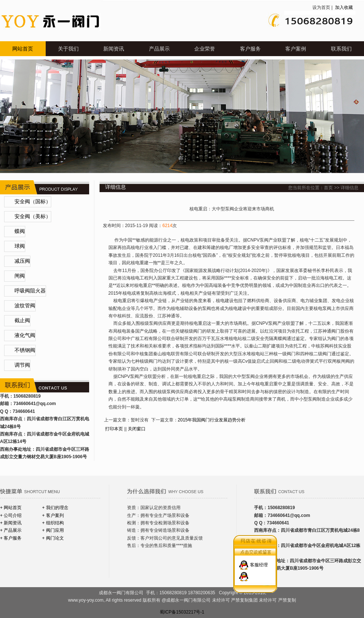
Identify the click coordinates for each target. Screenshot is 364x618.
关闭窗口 (137, 429)
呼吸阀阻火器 (30, 291)
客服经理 (259, 561)
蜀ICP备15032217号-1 (182, 612)
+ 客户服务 (11, 538)
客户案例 (296, 49)
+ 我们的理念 (55, 508)
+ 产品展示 (11, 530)
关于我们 (68, 49)
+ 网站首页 (11, 508)
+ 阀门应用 (53, 530)
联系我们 (341, 49)
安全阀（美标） (33, 216)
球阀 (20, 246)
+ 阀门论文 (53, 538)
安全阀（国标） (33, 202)
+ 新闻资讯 (11, 523)
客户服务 (250, 49)
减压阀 (22, 261)
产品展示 (159, 49)
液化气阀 (25, 335)
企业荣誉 (205, 49)
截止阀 (22, 321)
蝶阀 (20, 231)
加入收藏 (343, 7)
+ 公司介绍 (11, 515)
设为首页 (321, 7)
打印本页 (114, 429)
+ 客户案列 (53, 515)
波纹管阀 (25, 306)
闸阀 (20, 276)
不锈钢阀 (25, 350)
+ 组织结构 (53, 523)
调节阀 (22, 365)
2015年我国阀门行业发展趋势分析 (212, 420)
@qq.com (46, 404)
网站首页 (23, 49)
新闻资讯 (114, 49)
